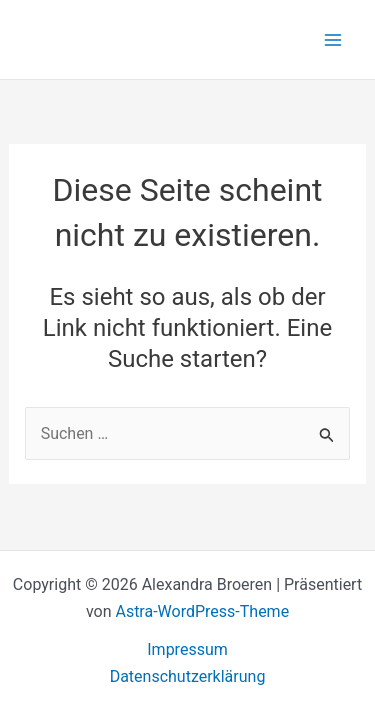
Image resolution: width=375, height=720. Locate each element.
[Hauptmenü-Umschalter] (333, 40)
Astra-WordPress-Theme (202, 611)
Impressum (187, 649)
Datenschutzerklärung (188, 676)
